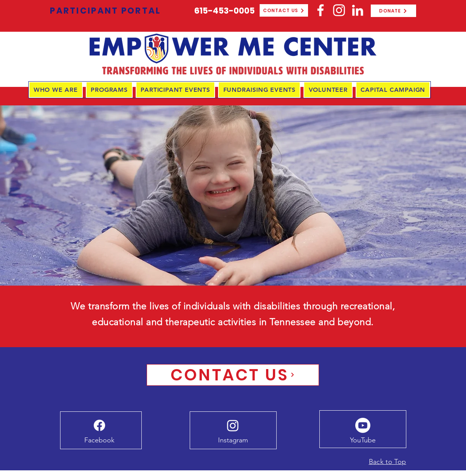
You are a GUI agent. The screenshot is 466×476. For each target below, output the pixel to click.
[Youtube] (363, 425)
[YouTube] (363, 440)
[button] (56, 90)
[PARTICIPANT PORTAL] (106, 11)
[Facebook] (320, 10)
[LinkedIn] (358, 10)
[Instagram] (339, 10)
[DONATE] (393, 11)
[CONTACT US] (284, 10)
